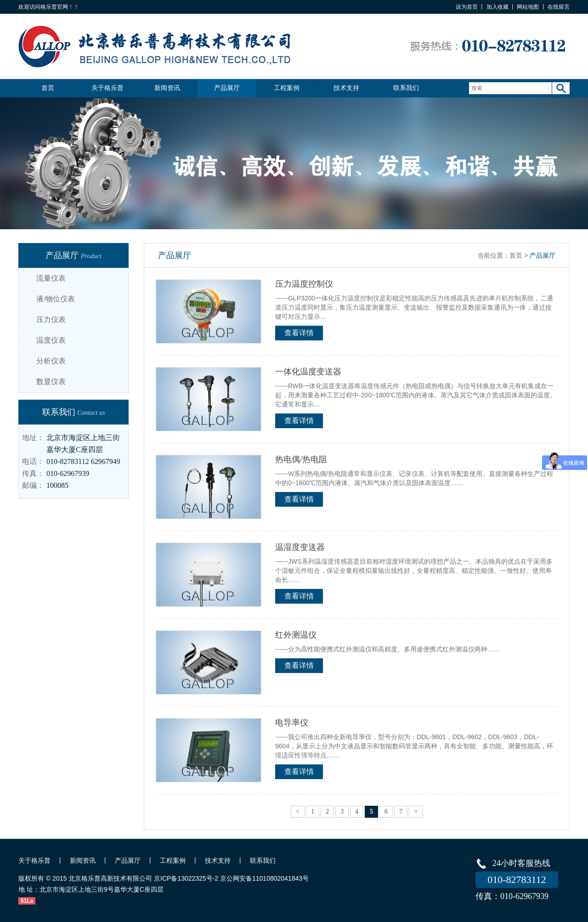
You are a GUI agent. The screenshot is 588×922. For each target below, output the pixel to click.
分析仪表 (51, 361)
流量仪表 (51, 278)
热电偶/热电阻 (301, 459)
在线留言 (559, 7)
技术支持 (346, 88)
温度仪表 (51, 340)
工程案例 (287, 88)
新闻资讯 (167, 88)
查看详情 (299, 333)
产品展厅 (227, 88)
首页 (48, 88)
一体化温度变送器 (308, 372)
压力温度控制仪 (304, 284)
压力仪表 (51, 320)
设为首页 (467, 7)
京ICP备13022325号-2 (186, 878)
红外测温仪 (296, 635)
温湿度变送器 (300, 547)
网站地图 (528, 7)
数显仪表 (51, 382)
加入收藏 (498, 7)
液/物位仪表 (56, 299)
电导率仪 (292, 723)
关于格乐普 (107, 88)
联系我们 (406, 88)
